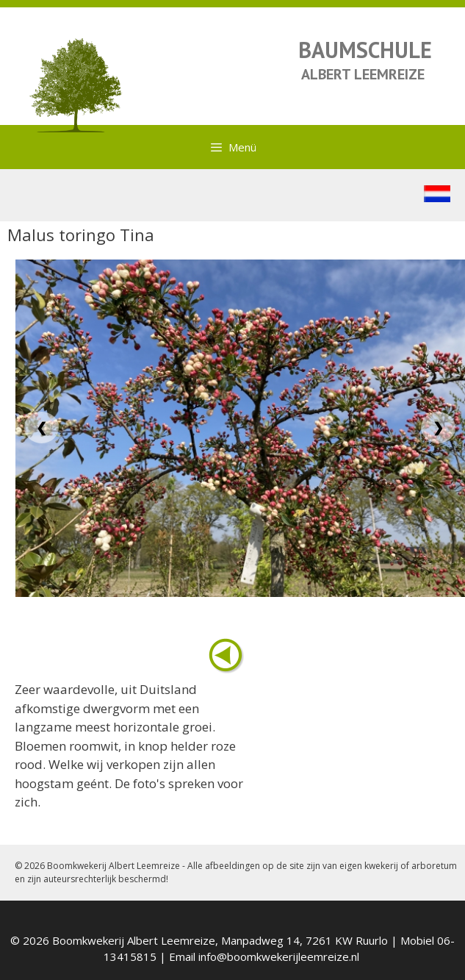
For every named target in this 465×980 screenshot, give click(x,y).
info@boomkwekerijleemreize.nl (279, 956)
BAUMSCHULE (365, 50)
